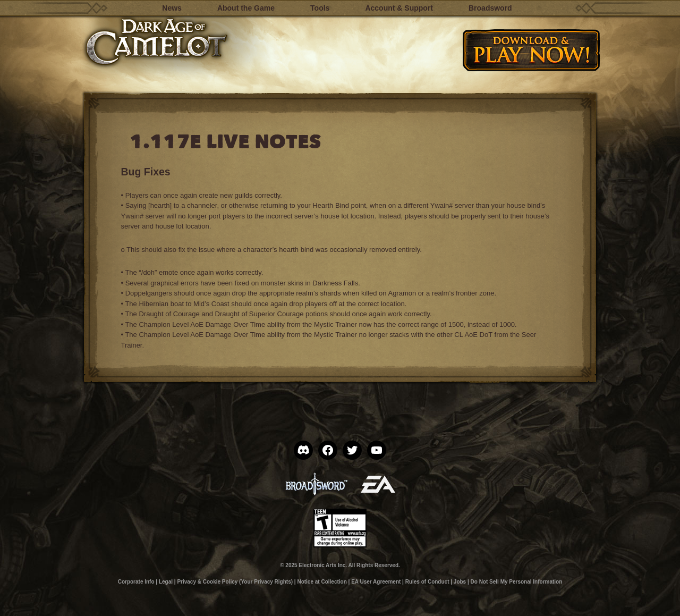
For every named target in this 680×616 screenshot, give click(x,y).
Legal (166, 582)
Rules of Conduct (427, 582)
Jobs (460, 582)
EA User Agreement (376, 582)
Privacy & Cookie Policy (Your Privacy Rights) (235, 582)
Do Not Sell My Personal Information (517, 582)
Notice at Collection (322, 582)
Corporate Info (136, 582)
